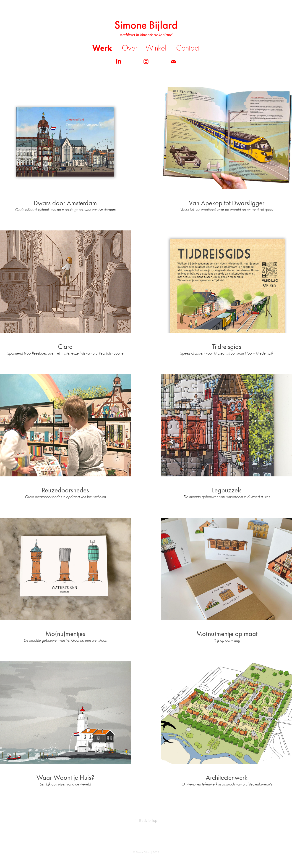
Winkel (156, 48)
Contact (188, 48)
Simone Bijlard (146, 25)
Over (130, 48)
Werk (102, 48)
